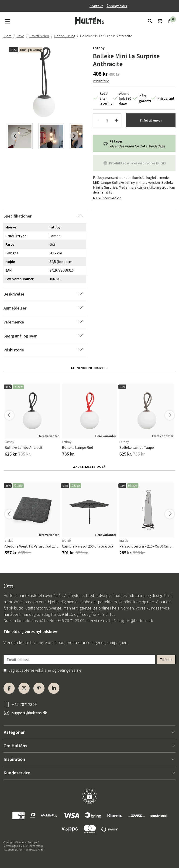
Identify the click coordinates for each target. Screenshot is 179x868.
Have (20, 36)
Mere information (107, 198)
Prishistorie (101, 81)
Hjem (7, 36)
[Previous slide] (15, 136)
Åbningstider (117, 6)
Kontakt (96, 6)
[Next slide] (74, 136)
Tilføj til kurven (151, 120)
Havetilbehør (39, 36)
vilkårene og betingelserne (58, 670)
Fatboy (99, 48)
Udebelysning (65, 36)
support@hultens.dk (135, 621)
